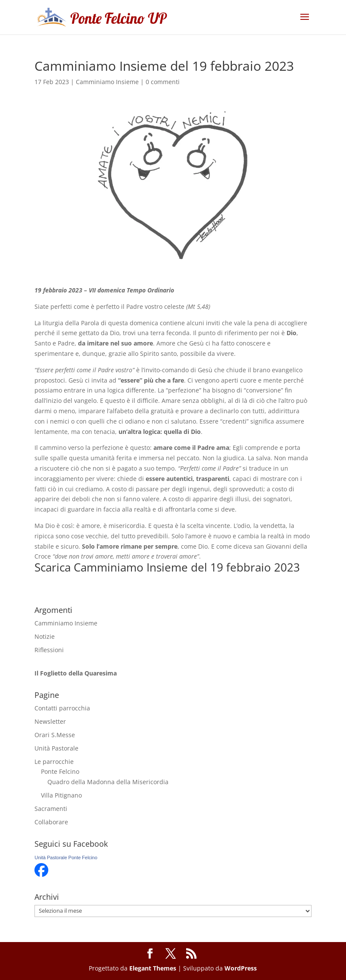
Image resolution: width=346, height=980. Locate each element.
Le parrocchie (54, 762)
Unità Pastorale (56, 748)
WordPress (241, 968)
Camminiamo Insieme (107, 82)
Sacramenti (51, 809)
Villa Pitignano (61, 795)
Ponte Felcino (60, 771)
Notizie (45, 636)
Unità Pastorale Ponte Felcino (66, 857)
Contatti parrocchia (62, 708)
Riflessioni (49, 650)
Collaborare (51, 822)
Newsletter (50, 721)
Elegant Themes (153, 968)
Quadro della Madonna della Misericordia (108, 782)
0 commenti (163, 82)
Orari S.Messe (55, 735)
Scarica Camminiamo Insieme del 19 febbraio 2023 (167, 567)
